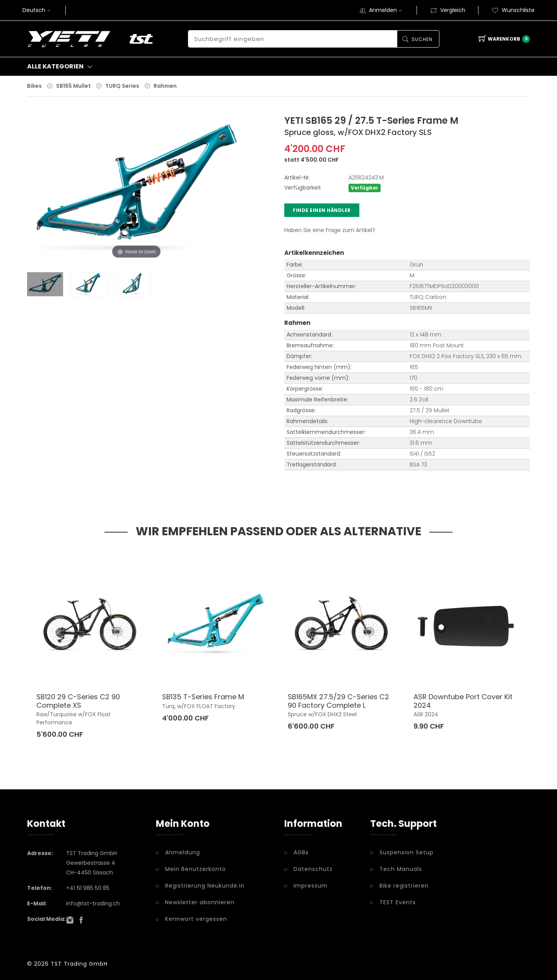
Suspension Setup (407, 852)
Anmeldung (183, 852)
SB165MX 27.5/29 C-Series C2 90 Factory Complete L (338, 701)
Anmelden (386, 10)
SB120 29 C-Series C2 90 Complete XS (78, 701)
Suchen (421, 39)
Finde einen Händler (322, 210)
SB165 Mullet (73, 86)
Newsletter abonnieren (200, 902)
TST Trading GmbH (79, 963)
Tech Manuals (401, 869)
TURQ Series (122, 86)
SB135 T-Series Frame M (203, 696)
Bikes (34, 86)
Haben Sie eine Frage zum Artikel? (330, 230)
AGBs (301, 852)
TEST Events (398, 902)
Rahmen (165, 86)
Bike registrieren (404, 885)
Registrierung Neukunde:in (205, 885)
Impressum (311, 885)
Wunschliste (513, 10)
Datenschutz (313, 869)
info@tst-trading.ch (93, 903)
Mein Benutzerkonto (196, 869)
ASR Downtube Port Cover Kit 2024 (463, 701)
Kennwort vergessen (196, 919)
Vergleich (448, 10)
